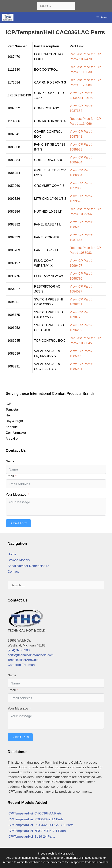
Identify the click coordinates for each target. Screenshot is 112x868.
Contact (13, 572)
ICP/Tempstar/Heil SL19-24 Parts (31, 837)
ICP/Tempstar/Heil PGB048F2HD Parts (36, 819)
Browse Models (19, 560)
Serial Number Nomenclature (28, 566)
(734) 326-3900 (19, 650)
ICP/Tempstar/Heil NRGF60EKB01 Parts (37, 831)
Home (12, 554)
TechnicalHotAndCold (23, 660)
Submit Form (18, 523)
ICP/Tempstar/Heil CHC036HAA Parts (35, 813)
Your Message (16, 495)
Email (10, 476)
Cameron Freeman (21, 665)
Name (10, 461)
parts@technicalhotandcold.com (31, 655)
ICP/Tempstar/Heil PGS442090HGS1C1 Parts (41, 825)
